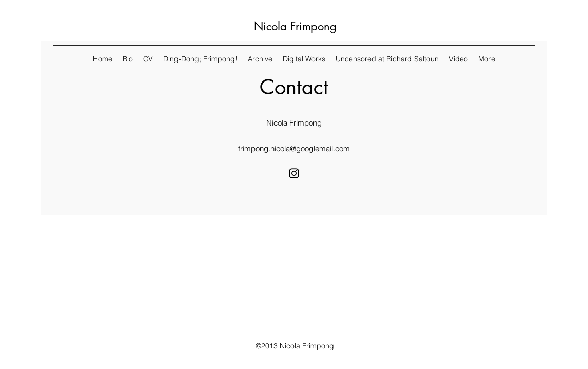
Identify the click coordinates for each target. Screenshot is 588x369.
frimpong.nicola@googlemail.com (294, 148)
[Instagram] (294, 173)
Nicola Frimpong (295, 26)
